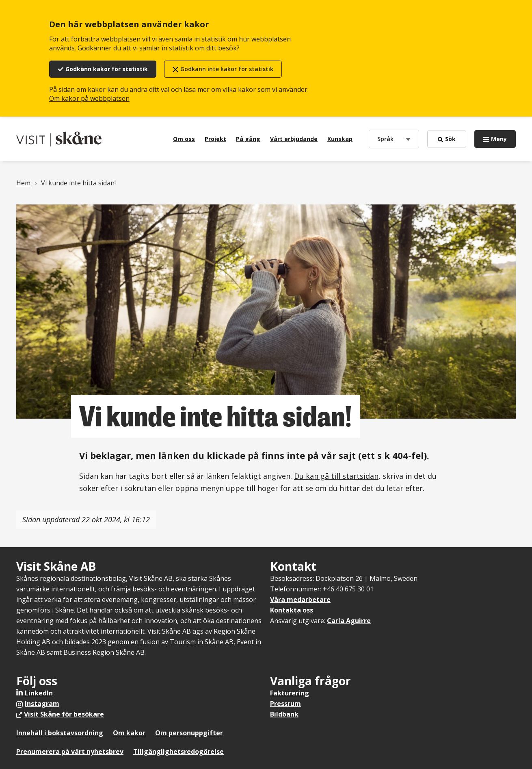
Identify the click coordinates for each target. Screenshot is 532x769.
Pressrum (285, 704)
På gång (248, 139)
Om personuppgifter (189, 733)
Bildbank (284, 714)
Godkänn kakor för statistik (107, 69)
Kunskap (340, 139)
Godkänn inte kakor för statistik (227, 69)
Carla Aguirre (349, 621)
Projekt (215, 139)
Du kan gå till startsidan (336, 476)
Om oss (184, 139)
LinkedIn (39, 693)
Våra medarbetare (300, 600)
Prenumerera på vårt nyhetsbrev (70, 752)
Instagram (42, 704)
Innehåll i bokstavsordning (60, 733)
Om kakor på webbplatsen (89, 98)
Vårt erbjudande (294, 139)
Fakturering (290, 693)
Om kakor (129, 733)
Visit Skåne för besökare (64, 714)
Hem (23, 183)
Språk (387, 138)
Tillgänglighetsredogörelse (178, 752)
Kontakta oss (292, 610)
